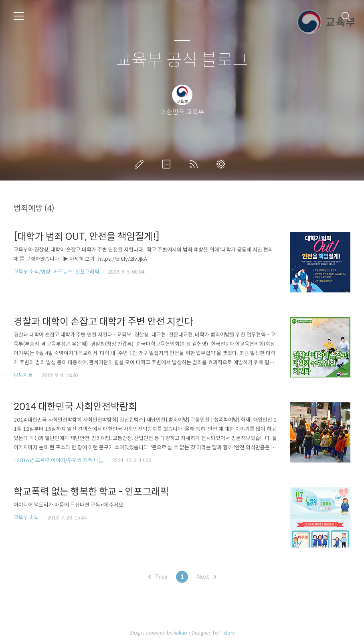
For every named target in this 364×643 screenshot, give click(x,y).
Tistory (227, 633)
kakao (180, 633)
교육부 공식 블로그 (182, 60)
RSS (195, 164)
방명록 (168, 164)
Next (206, 577)
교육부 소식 (26, 518)
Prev (158, 577)
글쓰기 (141, 164)
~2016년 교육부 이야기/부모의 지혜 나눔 (59, 460)
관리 (222, 164)
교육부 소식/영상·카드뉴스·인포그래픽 (57, 272)
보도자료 (23, 375)
